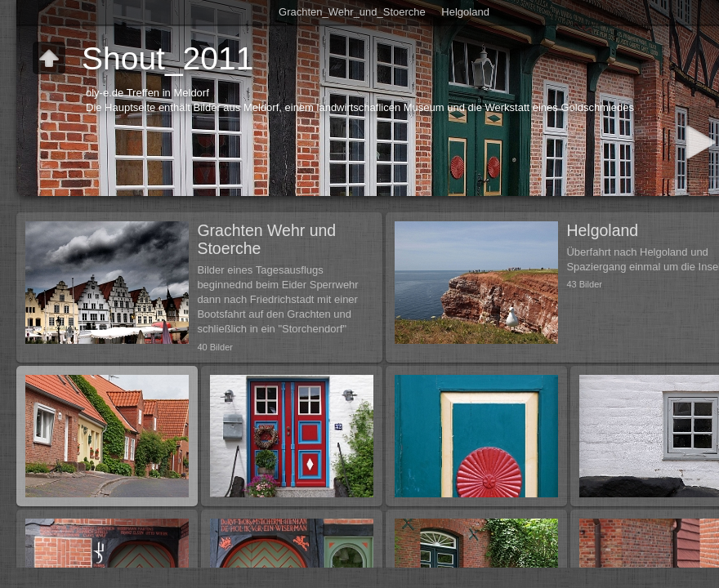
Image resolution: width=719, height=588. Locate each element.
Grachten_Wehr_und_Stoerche (352, 12)
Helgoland (465, 12)
